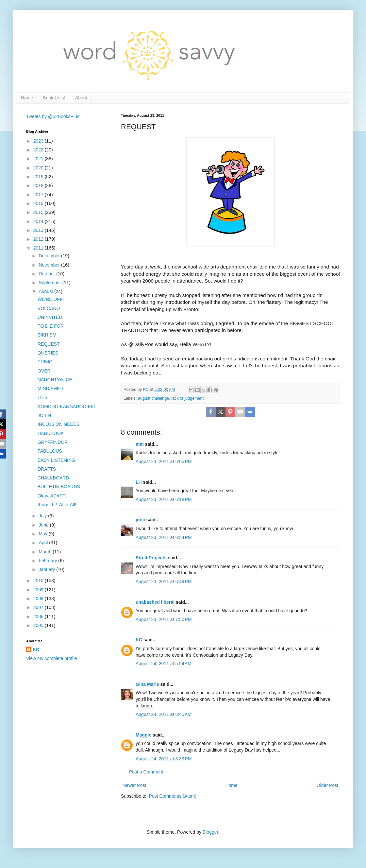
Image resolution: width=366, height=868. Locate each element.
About (81, 98)
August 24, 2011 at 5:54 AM (164, 664)
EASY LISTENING (56, 460)
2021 (39, 159)
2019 (39, 177)
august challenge (153, 398)
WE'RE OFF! (51, 299)
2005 (39, 625)
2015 (39, 212)
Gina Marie (147, 684)
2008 (39, 599)
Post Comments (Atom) (173, 796)
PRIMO (45, 362)
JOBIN (44, 415)
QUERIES (48, 353)
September (50, 283)
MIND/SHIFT (51, 389)
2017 (39, 195)
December (50, 256)
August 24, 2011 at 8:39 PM (164, 759)
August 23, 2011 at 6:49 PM (164, 582)
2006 (39, 616)
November (50, 265)
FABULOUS (50, 451)
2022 (39, 150)
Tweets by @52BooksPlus (53, 116)
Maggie (143, 735)
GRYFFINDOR (53, 442)
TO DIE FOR (51, 326)
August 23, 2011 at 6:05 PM (164, 461)
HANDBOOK (51, 433)
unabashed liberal (155, 602)
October (47, 274)
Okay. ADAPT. (52, 496)
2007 (39, 607)
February (48, 561)
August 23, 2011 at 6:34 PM (164, 537)
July (43, 516)
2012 (39, 239)
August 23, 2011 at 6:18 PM (164, 499)
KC (139, 640)
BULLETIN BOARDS (59, 487)
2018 (39, 185)
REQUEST (49, 344)
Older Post (327, 785)
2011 (39, 248)
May (43, 534)
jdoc (140, 520)
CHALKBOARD (53, 478)
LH (139, 482)
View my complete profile (51, 658)
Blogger (210, 832)
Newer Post (134, 785)
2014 (39, 221)
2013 (39, 230)
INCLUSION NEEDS (58, 424)
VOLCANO (49, 308)
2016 (39, 203)
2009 (39, 590)
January (47, 569)
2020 (39, 168)
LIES (42, 397)
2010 (39, 581)
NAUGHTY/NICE (55, 380)
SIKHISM (47, 335)
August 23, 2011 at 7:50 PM (164, 619)
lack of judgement (187, 398)
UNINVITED (50, 317)
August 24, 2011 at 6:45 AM (164, 714)
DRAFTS (47, 469)
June (44, 525)
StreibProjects (151, 558)
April (44, 543)
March (46, 552)
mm (140, 444)
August (46, 291)
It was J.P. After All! (57, 505)
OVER (44, 371)
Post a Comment (146, 772)
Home (27, 98)
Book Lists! (54, 98)
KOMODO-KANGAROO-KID (67, 407)
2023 (39, 141)
